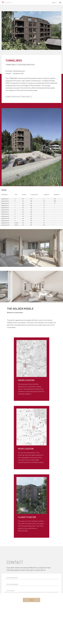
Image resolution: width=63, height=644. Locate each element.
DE (56, 3)
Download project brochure (19, 97)
